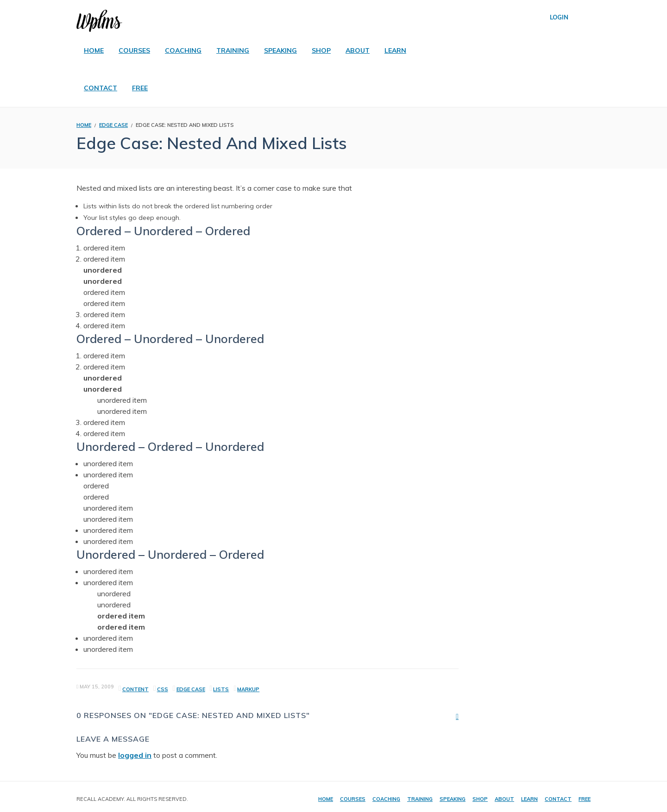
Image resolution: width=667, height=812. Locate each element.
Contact (558, 799)
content (135, 689)
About (504, 799)
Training (420, 799)
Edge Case (113, 125)
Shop (480, 799)
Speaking (453, 799)
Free (585, 799)
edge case (191, 689)
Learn (529, 799)
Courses (353, 799)
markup (248, 689)
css (163, 689)
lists (221, 689)
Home (326, 799)
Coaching (386, 799)
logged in (135, 755)
